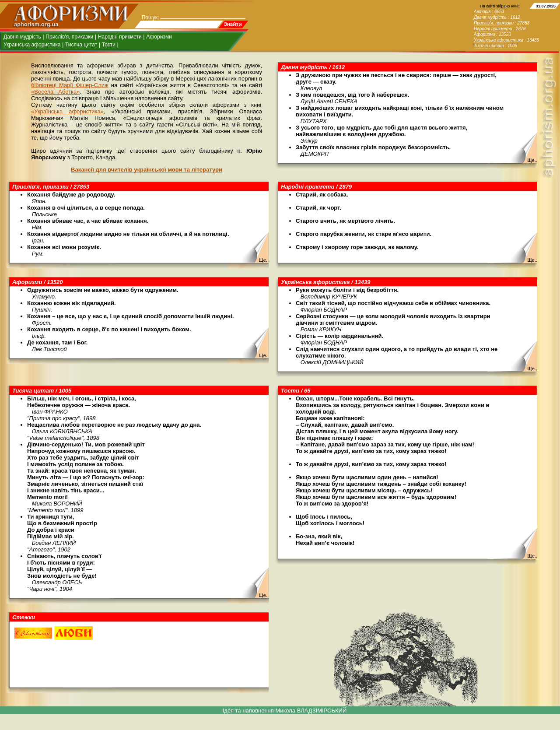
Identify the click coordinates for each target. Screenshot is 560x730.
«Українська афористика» (67, 111)
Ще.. (532, 160)
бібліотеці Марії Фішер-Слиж (70, 85)
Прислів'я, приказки (69, 37)
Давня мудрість (22, 37)
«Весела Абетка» (55, 92)
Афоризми (159, 37)
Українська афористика (32, 45)
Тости (109, 45)
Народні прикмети (120, 37)
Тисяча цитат (81, 45)
